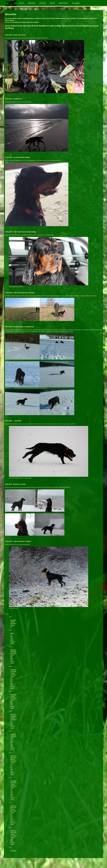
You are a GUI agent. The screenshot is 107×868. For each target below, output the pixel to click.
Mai (11, 637)
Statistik (43, 3)
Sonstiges (76, 3)
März (12, 640)
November (13, 620)
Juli (11, 627)
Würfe (52, 3)
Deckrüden (64, 3)
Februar (13, 642)
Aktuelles (32, 3)
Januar (12, 643)
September (13, 623)
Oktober (13, 622)
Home (21, 3)
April (12, 638)
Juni (11, 680)
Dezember (13, 650)
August (12, 625)
